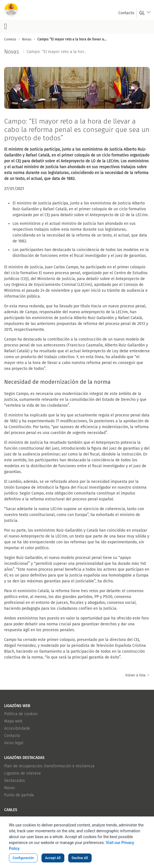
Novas (10, 788)
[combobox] (145, 13)
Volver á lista (138, 675)
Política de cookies (21, 714)
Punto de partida (19, 795)
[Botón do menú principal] (6, 26)
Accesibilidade (17, 728)
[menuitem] (126, 13)
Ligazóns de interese (23, 773)
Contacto (12, 736)
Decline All (80, 858)
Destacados (15, 781)
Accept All (53, 858)
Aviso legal (14, 743)
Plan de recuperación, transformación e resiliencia (49, 766)
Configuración (23, 858)
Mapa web (13, 721)
